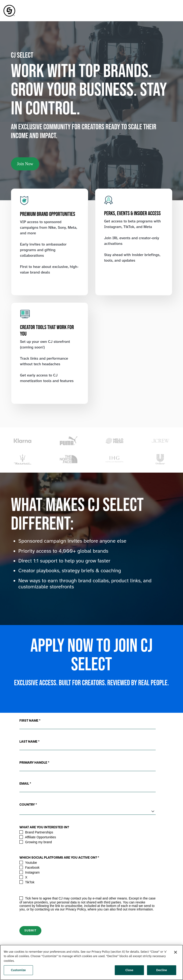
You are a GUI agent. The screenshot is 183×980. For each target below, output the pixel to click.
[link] (9, 10)
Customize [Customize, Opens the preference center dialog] (18, 970)
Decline (162, 970)
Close (129, 970)
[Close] (176, 952)
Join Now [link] (25, 164)
